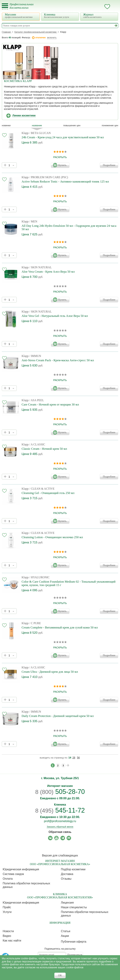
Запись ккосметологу (93, 7)
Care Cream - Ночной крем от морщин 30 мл (50, 404)
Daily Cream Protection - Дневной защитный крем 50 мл (58, 716)
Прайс (7, 907)
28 (74, 758)
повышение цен (72, 125)
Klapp (25, 133)
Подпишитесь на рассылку (60, 949)
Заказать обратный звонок (60, 827)
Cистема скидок (13, 874)
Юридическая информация (21, 869)
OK (60, 975)
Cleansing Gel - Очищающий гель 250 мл (48, 493)
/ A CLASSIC (37, 444)
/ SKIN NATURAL (40, 267)
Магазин (21, 16)
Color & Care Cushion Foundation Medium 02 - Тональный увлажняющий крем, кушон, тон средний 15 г (69, 583)
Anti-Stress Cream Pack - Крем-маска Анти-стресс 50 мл (58, 360)
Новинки (6, 125)
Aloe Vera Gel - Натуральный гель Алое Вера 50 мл (55, 316)
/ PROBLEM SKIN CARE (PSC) (49, 177)
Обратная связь (60, 832)
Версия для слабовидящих (60, 855)
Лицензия (67, 903)
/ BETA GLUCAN (40, 133)
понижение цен (110, 125)
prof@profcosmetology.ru (60, 821)
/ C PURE (35, 623)
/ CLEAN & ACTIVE (42, 489)
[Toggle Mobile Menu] (5, 7)
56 (78, 758)
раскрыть (60, 157)
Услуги (7, 912)
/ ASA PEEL (37, 400)
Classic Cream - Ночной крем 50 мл (44, 449)
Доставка (67, 874)
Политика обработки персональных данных (26, 885)
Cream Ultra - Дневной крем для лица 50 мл (50, 672)
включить (52, 38)
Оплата (8, 879)
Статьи (66, 931)
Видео (7, 936)
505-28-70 (60, 792)
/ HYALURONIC (39, 577)
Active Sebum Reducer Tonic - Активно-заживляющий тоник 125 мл (65, 182)
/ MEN (33, 221)
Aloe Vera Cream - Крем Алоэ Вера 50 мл (48, 272)
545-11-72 (60, 810)
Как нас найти (12, 941)
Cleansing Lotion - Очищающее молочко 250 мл (52, 537)
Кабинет (100, 7)
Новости (8, 931)
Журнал (100, 16)
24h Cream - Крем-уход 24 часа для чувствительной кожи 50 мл (63, 137)
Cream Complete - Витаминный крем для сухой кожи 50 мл (60, 627)
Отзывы (66, 879)
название (37, 125)
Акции (65, 936)
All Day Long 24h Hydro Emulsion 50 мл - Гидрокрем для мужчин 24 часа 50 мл (69, 227)
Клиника (61, 16)
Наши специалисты (74, 907)
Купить (62, 165)
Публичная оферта (74, 942)
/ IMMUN (35, 356)
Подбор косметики (73, 869)
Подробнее (109, 165)
